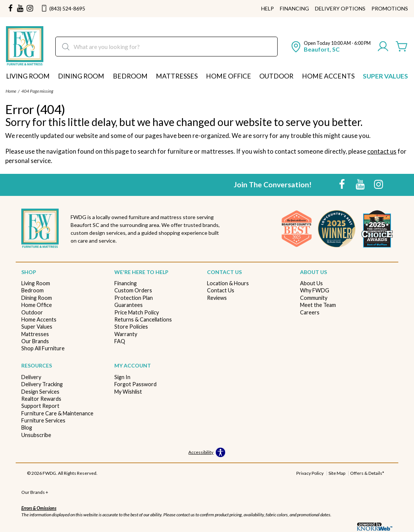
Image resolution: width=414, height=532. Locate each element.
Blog (27, 428)
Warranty (126, 334)
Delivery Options (340, 9)
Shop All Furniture (43, 348)
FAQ (120, 341)
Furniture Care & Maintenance (57, 413)
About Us (311, 283)
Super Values (385, 76)
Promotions (390, 9)
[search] (166, 47)
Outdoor (276, 76)
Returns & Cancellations (143, 319)
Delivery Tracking (42, 384)
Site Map (337, 473)
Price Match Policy (137, 312)
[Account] (383, 47)
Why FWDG (315, 290)
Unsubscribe (36, 435)
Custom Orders (133, 290)
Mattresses (177, 76)
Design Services (40, 392)
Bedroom (130, 76)
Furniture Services (43, 420)
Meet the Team (318, 305)
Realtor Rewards (41, 399)
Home (11, 91)
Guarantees (129, 305)
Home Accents (328, 76)
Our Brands (35, 341)
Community (314, 298)
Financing (294, 9)
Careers (310, 312)
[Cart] (402, 47)
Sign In (122, 377)
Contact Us (221, 290)
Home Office (228, 76)
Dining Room (81, 76)
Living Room (28, 76)
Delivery (31, 377)
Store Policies (131, 327)
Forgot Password (135, 384)
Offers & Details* (367, 473)
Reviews (217, 298)
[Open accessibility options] (207, 453)
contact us (382, 151)
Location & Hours (228, 283)
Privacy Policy (310, 473)
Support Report (40, 406)
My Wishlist (128, 392)
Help (268, 9)
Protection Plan (134, 298)
